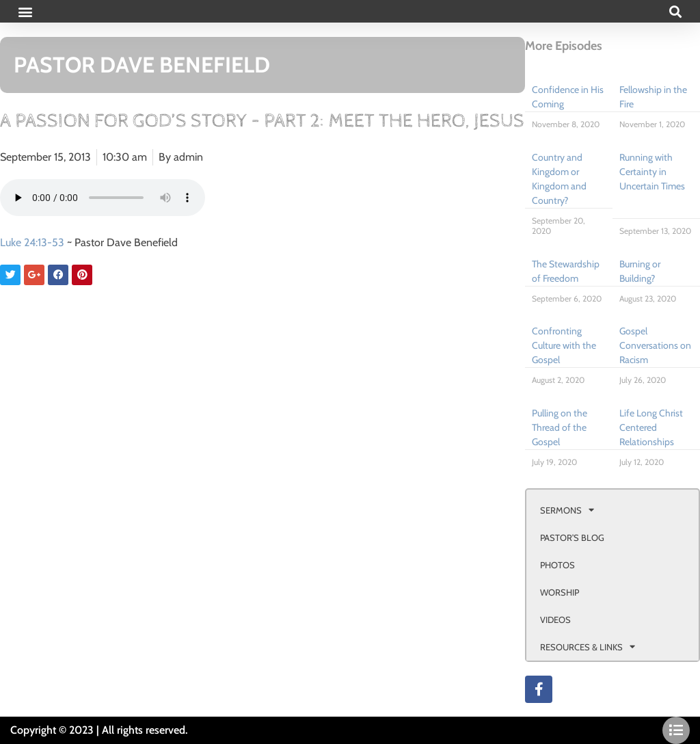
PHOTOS (557, 565)
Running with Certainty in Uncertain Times (652, 172)
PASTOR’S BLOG (572, 537)
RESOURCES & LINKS (588, 647)
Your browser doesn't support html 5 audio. (103, 198)
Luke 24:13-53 (32, 242)
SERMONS (567, 510)
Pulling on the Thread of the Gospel (560, 427)
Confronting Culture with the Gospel (564, 345)
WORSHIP (560, 592)
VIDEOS (555, 620)
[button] (25, 11)
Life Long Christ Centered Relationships (651, 427)
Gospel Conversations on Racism (655, 345)
